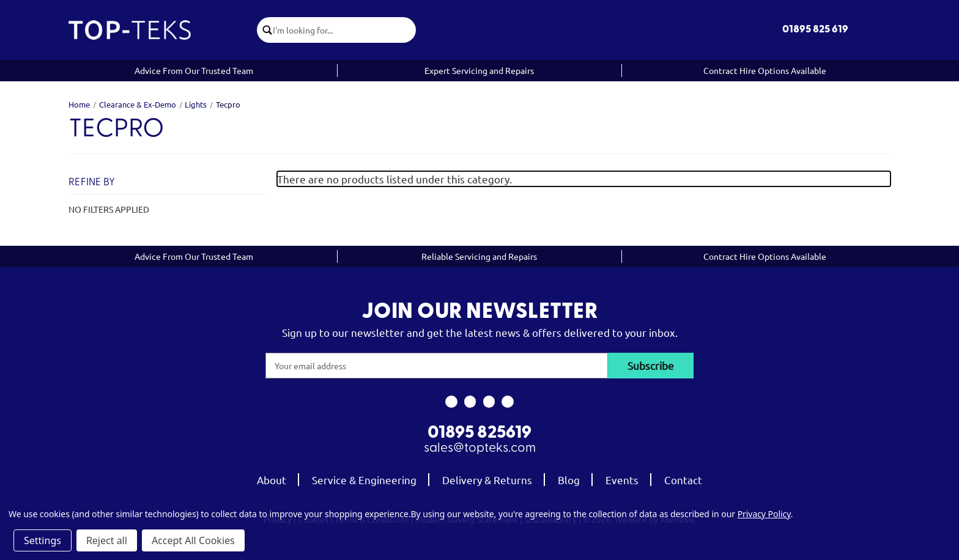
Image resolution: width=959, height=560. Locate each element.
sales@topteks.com (480, 448)
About (272, 480)
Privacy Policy (764, 514)
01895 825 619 (815, 30)
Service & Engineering (364, 480)
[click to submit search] (265, 30)
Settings (43, 540)
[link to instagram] (470, 402)
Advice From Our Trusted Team (194, 70)
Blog (569, 480)
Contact (683, 480)
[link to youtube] (489, 402)
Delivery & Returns (487, 480)
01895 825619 (480, 433)
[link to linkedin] (508, 402)
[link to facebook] (451, 402)
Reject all (107, 540)
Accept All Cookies (193, 540)
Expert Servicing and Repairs (479, 70)
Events (622, 480)
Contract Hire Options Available (765, 70)
